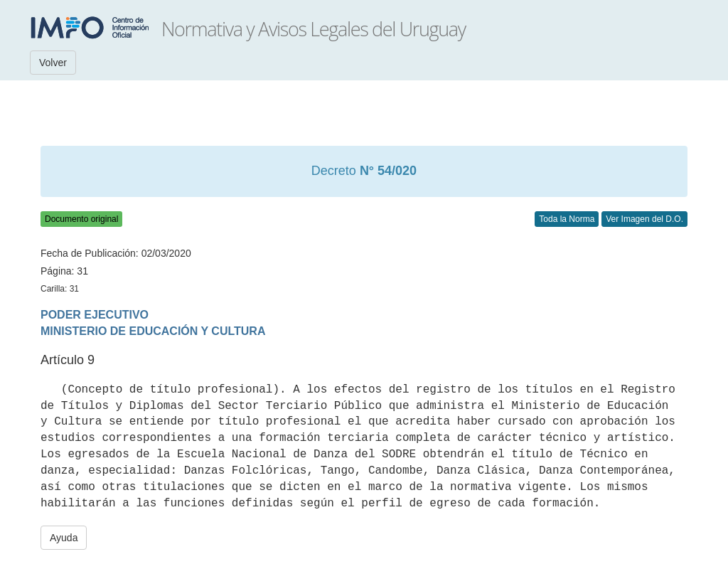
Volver (53, 63)
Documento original (81, 219)
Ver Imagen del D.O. (644, 219)
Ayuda (64, 538)
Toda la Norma (567, 219)
